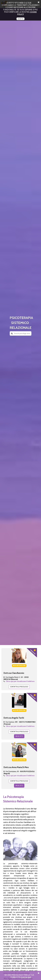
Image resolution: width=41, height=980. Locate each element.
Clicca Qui (26, 977)
